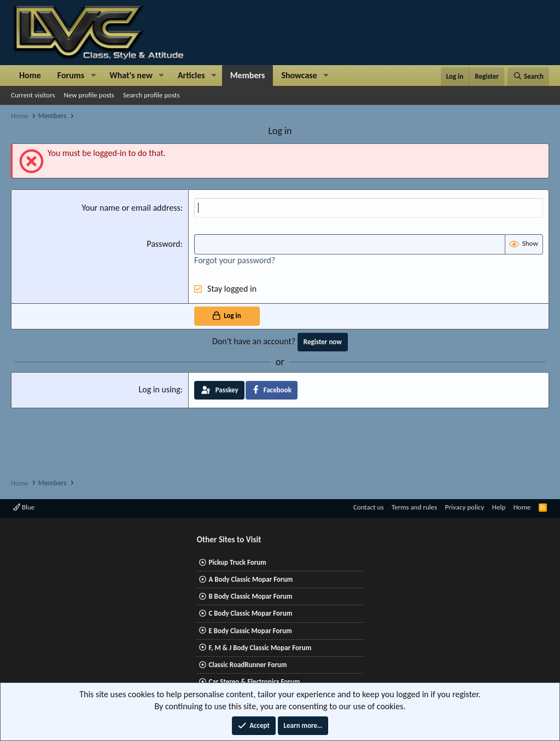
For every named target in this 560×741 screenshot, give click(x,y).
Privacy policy (465, 507)
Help (499, 507)
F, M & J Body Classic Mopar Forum (260, 648)
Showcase (299, 75)
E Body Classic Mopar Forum (250, 631)
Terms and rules (414, 507)
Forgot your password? (235, 260)
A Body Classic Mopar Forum (250, 579)
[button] (93, 76)
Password (164, 244)
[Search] (528, 77)
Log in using (159, 389)
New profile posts (89, 95)
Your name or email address (131, 208)
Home (30, 75)
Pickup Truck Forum (237, 562)
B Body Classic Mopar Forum (250, 596)
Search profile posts (151, 95)
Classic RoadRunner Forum (247, 665)
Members (248, 75)
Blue (24, 507)
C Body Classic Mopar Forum (250, 613)
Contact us (369, 507)
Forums (71, 75)
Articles (191, 75)
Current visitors (33, 95)
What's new (131, 75)
